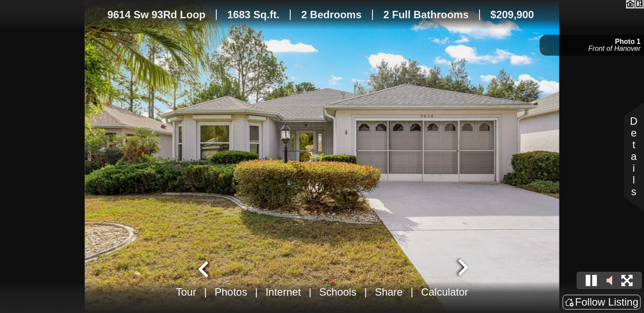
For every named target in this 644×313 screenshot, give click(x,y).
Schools (338, 292)
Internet (283, 292)
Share (389, 292)
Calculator (445, 292)
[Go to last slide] (205, 268)
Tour (186, 292)
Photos (231, 292)
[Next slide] (462, 268)
